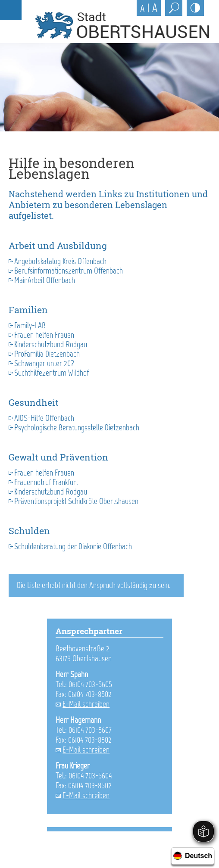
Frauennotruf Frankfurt (46, 482)
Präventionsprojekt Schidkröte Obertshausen (76, 501)
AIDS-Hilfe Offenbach (44, 418)
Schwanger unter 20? (44, 363)
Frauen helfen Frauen (44, 335)
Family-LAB (30, 325)
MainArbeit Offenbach (45, 280)
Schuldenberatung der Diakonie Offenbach (73, 546)
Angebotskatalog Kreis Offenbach (60, 261)
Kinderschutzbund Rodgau (51, 344)
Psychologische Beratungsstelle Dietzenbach (77, 428)
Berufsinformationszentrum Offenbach (69, 271)
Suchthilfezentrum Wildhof (52, 373)
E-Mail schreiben (86, 704)
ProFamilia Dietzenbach (47, 354)
